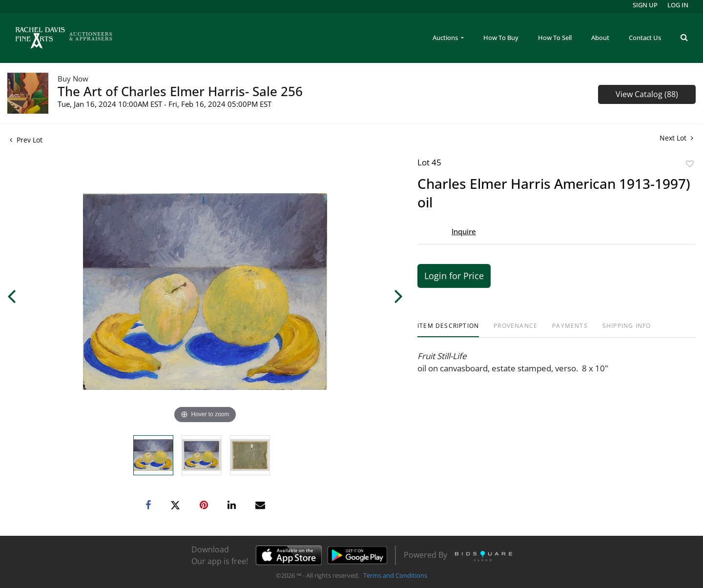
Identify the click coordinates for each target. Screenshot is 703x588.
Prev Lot (26, 140)
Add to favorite (690, 164)
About (600, 38)
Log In (678, 5)
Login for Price (454, 276)
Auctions (446, 38)
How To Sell (555, 38)
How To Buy (501, 38)
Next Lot (676, 138)
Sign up (645, 5)
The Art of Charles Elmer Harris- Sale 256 (180, 91)
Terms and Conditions (395, 575)
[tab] (448, 330)
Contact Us (645, 38)
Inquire (464, 231)
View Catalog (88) (647, 94)
